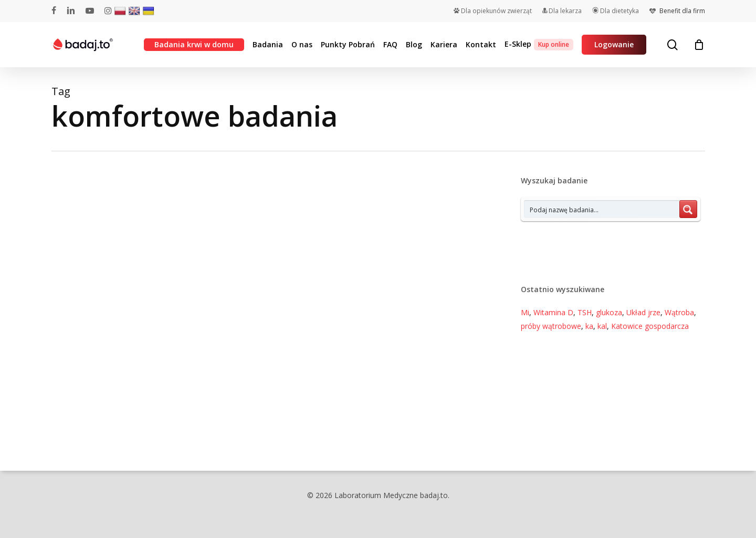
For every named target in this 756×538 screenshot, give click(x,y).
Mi (525, 312)
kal (602, 326)
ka (589, 326)
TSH (585, 312)
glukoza (609, 312)
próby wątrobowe (551, 326)
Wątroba (679, 312)
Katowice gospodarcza (650, 326)
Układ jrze (643, 312)
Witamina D (553, 312)
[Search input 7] (602, 209)
